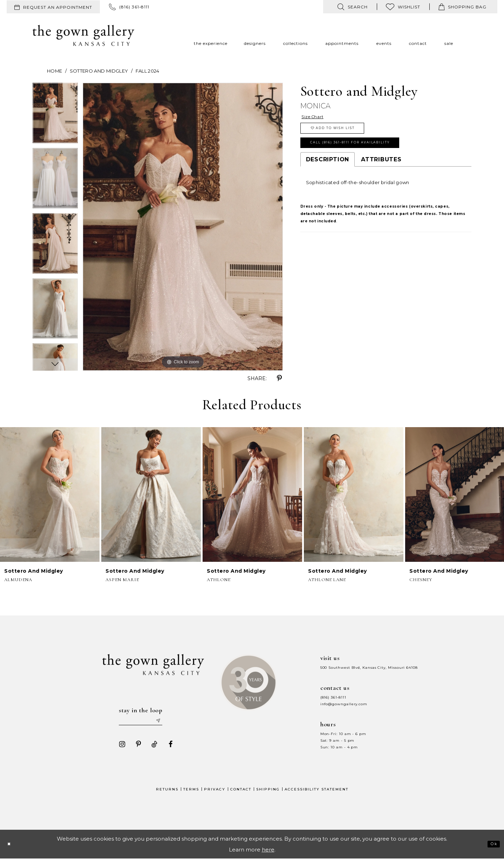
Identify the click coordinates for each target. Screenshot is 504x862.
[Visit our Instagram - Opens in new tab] (119, 748)
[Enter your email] (147, 722)
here (268, 853)
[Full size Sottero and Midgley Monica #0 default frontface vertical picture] (183, 227)
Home (55, 71)
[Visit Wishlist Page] (403, 7)
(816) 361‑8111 (333, 697)
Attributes (381, 173)
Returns (167, 793)
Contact (241, 793)
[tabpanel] (55, 115)
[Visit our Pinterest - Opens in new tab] (135, 748)
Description (328, 173)
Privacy (215, 793)
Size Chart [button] (317, 118)
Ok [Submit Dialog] (491, 847)
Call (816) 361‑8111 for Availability (370, 154)
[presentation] (50, 495)
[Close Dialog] (11, 847)
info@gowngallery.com (344, 704)
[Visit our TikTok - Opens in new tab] (151, 748)
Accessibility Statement (316, 793)
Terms (191, 793)
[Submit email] (171, 722)
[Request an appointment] (53, 7)
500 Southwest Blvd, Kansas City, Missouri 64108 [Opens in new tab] (369, 668)
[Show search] (353, 7)
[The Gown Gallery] (83, 35)
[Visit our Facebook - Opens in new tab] (168, 748)
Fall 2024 (148, 71)
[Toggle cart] (462, 7)
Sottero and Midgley (99, 71)
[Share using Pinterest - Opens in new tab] (279, 378)
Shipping (268, 793)
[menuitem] (53, 7)
